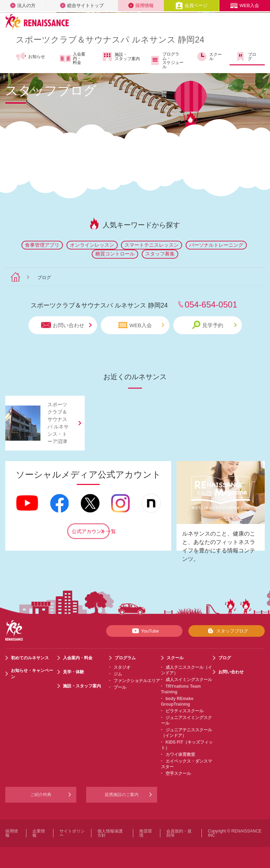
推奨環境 (146, 833)
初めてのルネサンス (30, 658)
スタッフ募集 (160, 254)
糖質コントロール (115, 254)
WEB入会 (245, 5)
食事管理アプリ (42, 245)
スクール (209, 57)
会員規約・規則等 (179, 833)
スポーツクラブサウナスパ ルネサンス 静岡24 (110, 40)
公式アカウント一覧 (91, 531)
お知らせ (30, 57)
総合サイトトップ (82, 5)
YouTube (144, 631)
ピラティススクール (185, 711)
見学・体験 (73, 672)
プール (120, 687)
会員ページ (191, 5)
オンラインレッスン (92, 245)
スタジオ (122, 667)
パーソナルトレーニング (216, 245)
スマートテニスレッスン (152, 245)
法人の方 (23, 5)
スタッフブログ (227, 631)
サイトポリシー (72, 833)
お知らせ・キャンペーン (32, 674)
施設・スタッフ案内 (121, 57)
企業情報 (39, 833)
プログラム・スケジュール (166, 60)
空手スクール (178, 773)
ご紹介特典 (41, 795)
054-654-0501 (211, 305)
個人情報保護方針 (110, 833)
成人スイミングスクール (189, 680)
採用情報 (141, 5)
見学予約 (214, 325)
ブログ (246, 57)
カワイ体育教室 (180, 754)
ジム (118, 674)
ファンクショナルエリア (137, 681)
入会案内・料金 (73, 58)
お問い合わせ (66, 325)
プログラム (125, 658)
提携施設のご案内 (122, 795)
